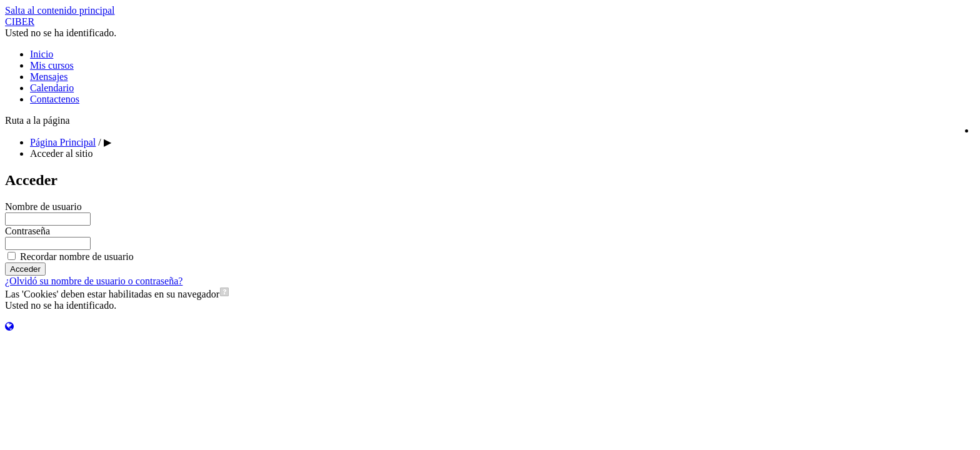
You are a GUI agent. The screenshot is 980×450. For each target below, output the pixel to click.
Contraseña (27, 231)
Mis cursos (52, 65)
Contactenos (55, 99)
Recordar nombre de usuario (77, 257)
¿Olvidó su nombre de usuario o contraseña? (94, 281)
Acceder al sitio (61, 153)
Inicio (42, 54)
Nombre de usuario (43, 207)
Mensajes (49, 77)
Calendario (52, 88)
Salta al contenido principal (60, 10)
